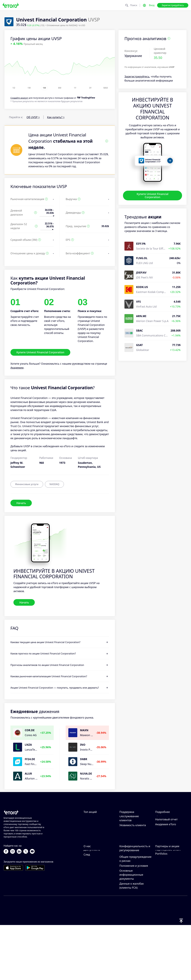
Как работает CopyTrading (164, 824)
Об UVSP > (33, 117)
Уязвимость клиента (133, 860)
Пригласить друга (167, 877)
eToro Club (162, 891)
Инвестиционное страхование (166, 897)
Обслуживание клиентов (129, 853)
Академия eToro (166, 859)
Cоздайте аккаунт (19, 98)
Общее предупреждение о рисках (135, 914)
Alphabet (89, 847)
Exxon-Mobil (91, 822)
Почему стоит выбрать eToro (98, 879)
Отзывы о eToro (94, 886)
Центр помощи (129, 822)
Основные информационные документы (131, 929)
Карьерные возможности (92, 893)
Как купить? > (56, 117)
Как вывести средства (134, 832)
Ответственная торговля (171, 831)
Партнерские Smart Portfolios (168, 906)
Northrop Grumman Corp (100, 827)
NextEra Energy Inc (96, 837)
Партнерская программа (164, 884)
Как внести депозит (132, 827)
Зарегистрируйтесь (173, 5)
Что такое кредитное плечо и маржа (169, 838)
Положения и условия (134, 921)
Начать (21, 503)
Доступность (92, 904)
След (87, 909)
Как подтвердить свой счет (134, 844)
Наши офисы (92, 900)
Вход (152, 5)
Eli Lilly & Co (91, 832)
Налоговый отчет (166, 854)
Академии (17, 368)
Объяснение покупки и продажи (170, 847)
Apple (87, 842)
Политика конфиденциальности (134, 896)
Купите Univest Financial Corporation (153, 196)
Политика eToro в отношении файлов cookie (132, 885)
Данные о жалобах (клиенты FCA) (132, 940)
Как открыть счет (130, 837)
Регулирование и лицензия (130, 905)
